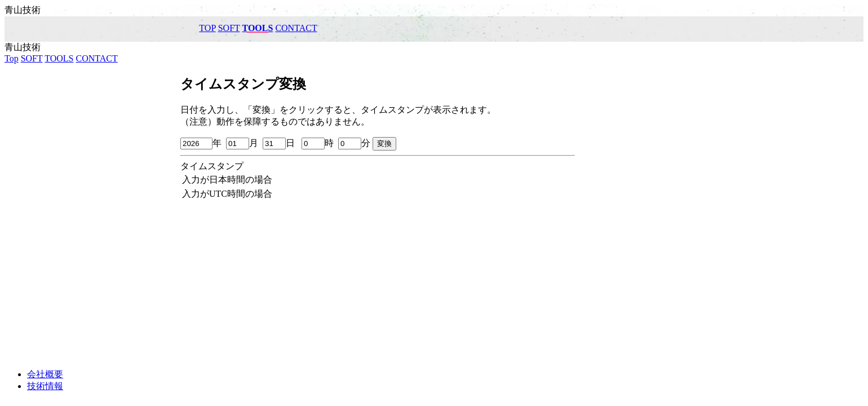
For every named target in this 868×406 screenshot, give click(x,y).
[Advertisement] (434, 281)
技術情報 (45, 386)
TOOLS (258, 28)
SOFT (229, 28)
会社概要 (45, 374)
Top (207, 28)
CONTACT (296, 28)
